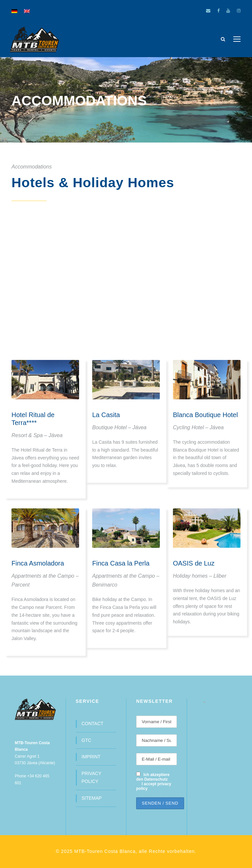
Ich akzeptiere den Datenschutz (153, 777)
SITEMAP (92, 798)
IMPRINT (91, 757)
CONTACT (93, 723)
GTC (87, 740)
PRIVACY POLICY (92, 777)
